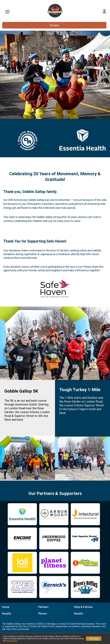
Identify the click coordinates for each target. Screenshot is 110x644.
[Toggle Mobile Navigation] (7, 12)
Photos (43, 614)
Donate (54, 25)
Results (7, 614)
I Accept (94, 639)
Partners (43, 607)
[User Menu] (104, 11)
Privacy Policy (12, 641)
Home (6, 607)
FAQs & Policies (83, 607)
